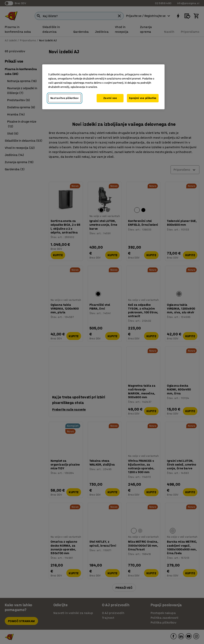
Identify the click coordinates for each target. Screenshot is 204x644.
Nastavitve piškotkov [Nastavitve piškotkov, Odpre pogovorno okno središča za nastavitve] (65, 98)
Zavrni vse (110, 98)
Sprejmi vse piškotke (143, 98)
